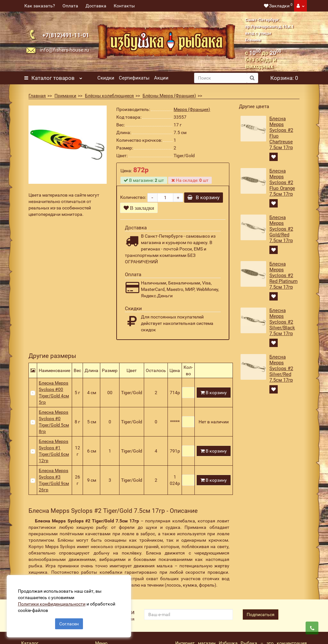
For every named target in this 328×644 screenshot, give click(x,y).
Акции (161, 78)
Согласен (69, 621)
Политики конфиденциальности (55, 601)
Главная (37, 96)
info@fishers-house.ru (64, 50)
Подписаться (261, 621)
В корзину (204, 204)
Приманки (65, 96)
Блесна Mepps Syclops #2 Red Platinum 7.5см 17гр (283, 275)
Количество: (133, 200)
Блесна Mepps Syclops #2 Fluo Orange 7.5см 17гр (282, 182)
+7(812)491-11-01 (66, 35)
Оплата (70, 6)
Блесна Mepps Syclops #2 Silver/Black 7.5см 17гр (282, 322)
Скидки (106, 78)
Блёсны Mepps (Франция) (169, 96)
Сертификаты (134, 78)
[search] (221, 78)
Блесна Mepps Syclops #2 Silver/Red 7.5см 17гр (281, 369)
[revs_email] (189, 621)
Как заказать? (40, 6)
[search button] (252, 78)
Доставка (96, 6)
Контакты (124, 6)
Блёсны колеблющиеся (109, 96)
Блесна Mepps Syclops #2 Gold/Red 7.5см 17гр (281, 229)
